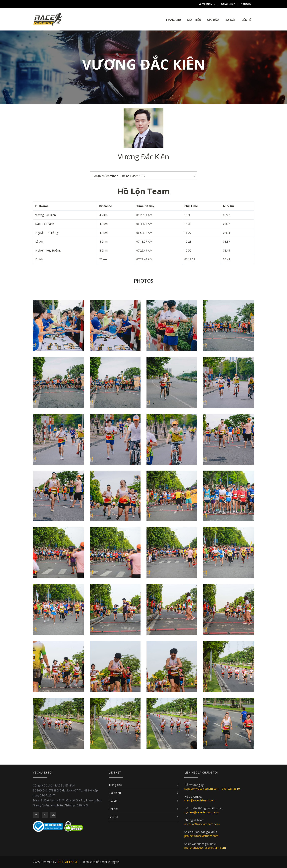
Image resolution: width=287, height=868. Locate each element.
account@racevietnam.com (202, 824)
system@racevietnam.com (201, 812)
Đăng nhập (228, 4)
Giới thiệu (194, 20)
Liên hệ (246, 20)
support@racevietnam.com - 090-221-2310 (212, 789)
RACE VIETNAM (67, 862)
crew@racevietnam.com (200, 800)
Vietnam (209, 4)
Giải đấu (213, 20)
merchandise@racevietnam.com (205, 848)
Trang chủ (173, 20)
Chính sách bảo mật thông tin (101, 862)
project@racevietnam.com (201, 836)
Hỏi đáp (230, 20)
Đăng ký (246, 4)
